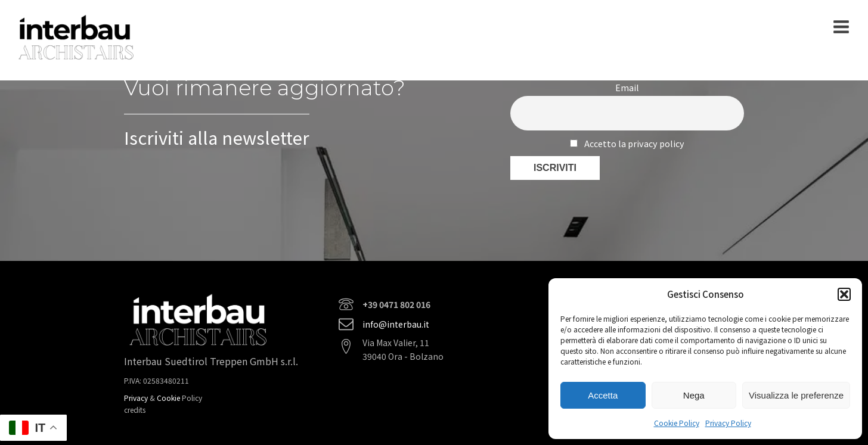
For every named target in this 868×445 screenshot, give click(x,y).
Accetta (603, 395)
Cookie (169, 398)
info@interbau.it (396, 324)
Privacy (137, 398)
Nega (694, 395)
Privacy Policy (728, 423)
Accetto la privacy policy (627, 143)
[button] (844, 294)
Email (627, 87)
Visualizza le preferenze (796, 395)
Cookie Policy (677, 423)
